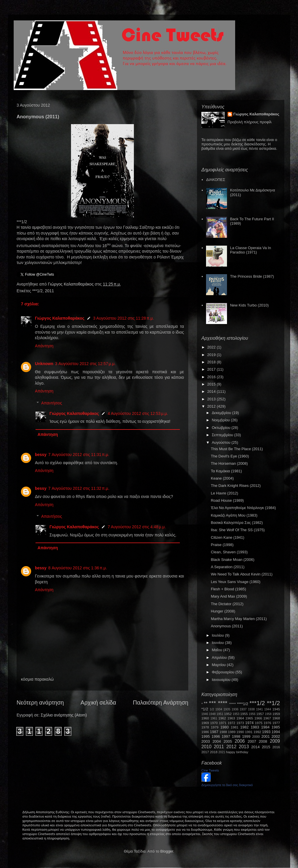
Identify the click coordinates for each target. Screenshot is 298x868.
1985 (276, 727)
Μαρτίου (219, 665)
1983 (255, 727)
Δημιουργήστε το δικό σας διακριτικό (227, 785)
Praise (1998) (222, 545)
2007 (252, 741)
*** (212, 703)
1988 (223, 732)
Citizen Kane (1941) (227, 537)
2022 (212, 347)
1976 (267, 723)
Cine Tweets (210, 770)
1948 (212, 714)
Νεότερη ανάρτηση (40, 703)
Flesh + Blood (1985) (228, 589)
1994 (276, 732)
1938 (251, 709)
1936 (235, 709)
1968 (276, 718)
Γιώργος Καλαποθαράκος (71, 284)
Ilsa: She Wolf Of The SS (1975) (238, 530)
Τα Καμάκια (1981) (226, 471)
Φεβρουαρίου (224, 672)
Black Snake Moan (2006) (233, 560)
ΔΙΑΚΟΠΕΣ (215, 180)
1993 (266, 732)
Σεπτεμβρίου (223, 435)
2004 (217, 741)
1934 (219, 709)
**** (223, 703)
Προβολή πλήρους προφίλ (250, 122)
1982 (245, 727)
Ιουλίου (218, 635)
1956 (252, 714)
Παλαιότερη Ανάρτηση (161, 703)
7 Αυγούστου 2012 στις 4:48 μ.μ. (137, 527)
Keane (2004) (222, 478)
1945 (276, 709)
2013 (212, 399)
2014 (212, 391)
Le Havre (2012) (224, 493)
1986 (205, 732)
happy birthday (237, 752)
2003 (206, 741)
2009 (275, 741)
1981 (235, 727)
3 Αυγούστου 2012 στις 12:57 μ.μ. (85, 364)
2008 (263, 741)
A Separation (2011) (228, 567)
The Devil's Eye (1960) (230, 456)
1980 (225, 727)
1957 (260, 714)
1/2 (212, 709)
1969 (205, 723)
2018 (212, 362)
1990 (240, 732)
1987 (214, 732)
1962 (222, 718)
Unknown (44, 364)
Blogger (167, 851)
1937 (243, 709)
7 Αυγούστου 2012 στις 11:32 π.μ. (79, 488)
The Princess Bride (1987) (252, 276)
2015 (212, 384)
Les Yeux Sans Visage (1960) (235, 582)
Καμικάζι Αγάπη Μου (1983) (234, 515)
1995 (206, 736)
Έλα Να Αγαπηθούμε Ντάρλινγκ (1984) (243, 508)
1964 (240, 718)
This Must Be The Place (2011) (237, 449)
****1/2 (242, 704)
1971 (223, 723)
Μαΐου (218, 650)
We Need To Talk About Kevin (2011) (242, 574)
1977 (276, 723)
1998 (236, 736)
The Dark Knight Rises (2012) (236, 486)
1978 (205, 727)
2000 (256, 736)
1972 (231, 723)
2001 (266, 736)
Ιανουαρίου (222, 680)
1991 (249, 732)
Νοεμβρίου (221, 420)
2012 (212, 406)
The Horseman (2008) (229, 463)
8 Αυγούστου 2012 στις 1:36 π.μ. (78, 568)
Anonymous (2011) (227, 626)
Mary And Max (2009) (229, 596)
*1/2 (205, 709)
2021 (222, 752)
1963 (231, 718)
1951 (220, 714)
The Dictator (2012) (227, 604)
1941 (259, 709)
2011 (49, 291)
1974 (249, 723)
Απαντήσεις (52, 403)
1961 (214, 718)
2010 (206, 747)
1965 (249, 718)
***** (233, 704)
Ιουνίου (218, 643)
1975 (259, 723)
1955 (244, 714)
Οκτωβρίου (222, 428)
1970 (214, 723)
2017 (212, 369)
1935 (227, 709)
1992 (257, 732)
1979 (215, 727)
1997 (226, 736)
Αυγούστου (222, 442)
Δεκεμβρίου (222, 413)
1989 (232, 732)
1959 (276, 714)
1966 (258, 718)
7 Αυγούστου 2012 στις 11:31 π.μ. (79, 455)
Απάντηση (44, 346)
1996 (216, 736)
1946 (205, 714)
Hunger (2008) (223, 611)
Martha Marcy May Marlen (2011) (239, 619)
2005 (228, 741)
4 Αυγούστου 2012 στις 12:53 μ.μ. (138, 413)
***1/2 (38, 291)
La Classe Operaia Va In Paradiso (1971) (250, 250)
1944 (268, 709)
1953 (236, 714)
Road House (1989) (227, 500)
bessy (41, 455)
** (206, 704)
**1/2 (273, 703)
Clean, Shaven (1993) (229, 552)
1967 (267, 718)
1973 (240, 723)
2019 (212, 355)
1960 (205, 718)
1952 (228, 714)
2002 (276, 736)
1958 (268, 714)
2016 (212, 377)
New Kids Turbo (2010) (249, 305)
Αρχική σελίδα (98, 703)
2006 (240, 741)
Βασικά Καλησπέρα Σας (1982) (237, 523)
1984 (265, 727)
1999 (246, 736)
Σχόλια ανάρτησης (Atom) (64, 715)
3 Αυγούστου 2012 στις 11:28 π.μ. (124, 318)
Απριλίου (220, 657)
